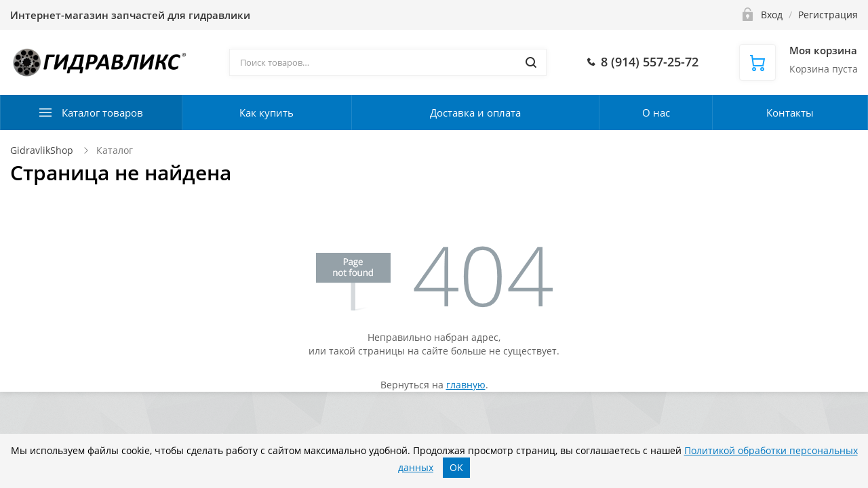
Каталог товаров (102, 113)
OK (456, 467)
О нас (656, 113)
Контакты (790, 113)
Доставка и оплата (475, 113)
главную (466, 385)
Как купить (267, 113)
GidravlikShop (42, 150)
